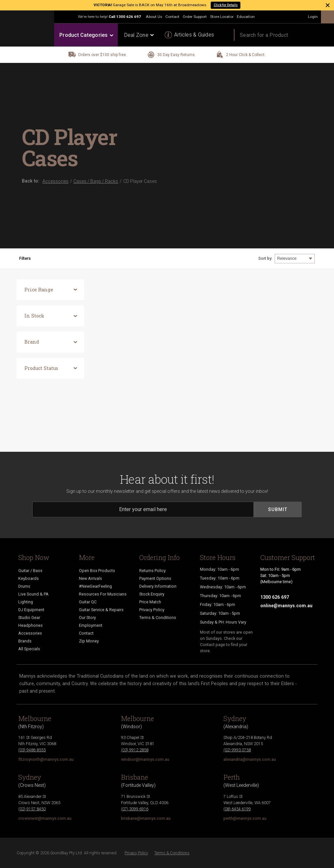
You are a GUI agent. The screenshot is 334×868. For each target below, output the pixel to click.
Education (246, 17)
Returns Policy (152, 571)
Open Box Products (97, 571)
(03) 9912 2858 (135, 750)
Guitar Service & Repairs (101, 610)
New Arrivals (91, 578)
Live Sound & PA (33, 594)
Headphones (30, 625)
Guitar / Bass (30, 571)
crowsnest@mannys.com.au (45, 818)
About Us (154, 17)
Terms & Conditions (158, 618)
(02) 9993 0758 (237, 750)
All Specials (29, 649)
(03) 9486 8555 (32, 750)
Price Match (150, 602)
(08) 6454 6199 (237, 809)
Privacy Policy (152, 610)
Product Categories (86, 35)
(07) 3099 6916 (135, 809)
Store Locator (222, 17)
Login (313, 17)
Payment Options (155, 578)
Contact (172, 17)
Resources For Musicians (103, 594)
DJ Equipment (31, 610)
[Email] (143, 509)
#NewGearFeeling (95, 586)
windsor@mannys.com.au (145, 759)
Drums (24, 586)
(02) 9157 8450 (32, 809)
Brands (25, 641)
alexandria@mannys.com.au (250, 759)
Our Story (87, 618)
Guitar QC (88, 602)
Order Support (195, 17)
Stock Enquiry (152, 594)
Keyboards (29, 578)
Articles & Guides (194, 35)
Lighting (26, 602)
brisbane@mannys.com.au (146, 818)
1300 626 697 (129, 17)
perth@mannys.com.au (245, 818)
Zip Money (89, 641)
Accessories (30, 633)
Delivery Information (158, 586)
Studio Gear (29, 618)
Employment (91, 625)
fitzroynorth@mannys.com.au (46, 759)
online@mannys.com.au (286, 606)
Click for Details (226, 5)
